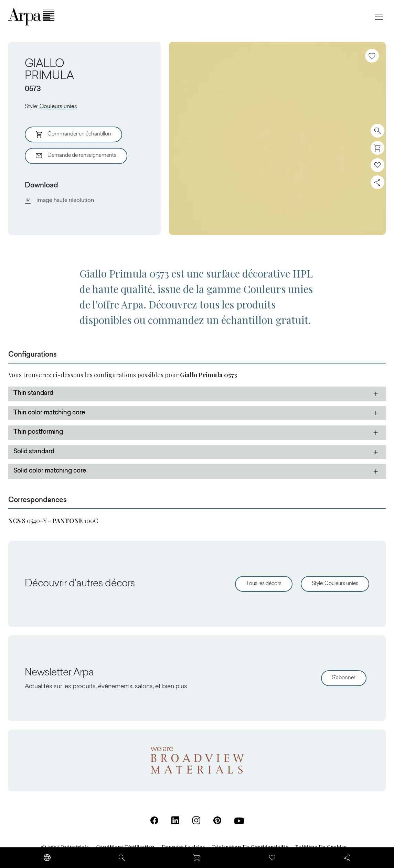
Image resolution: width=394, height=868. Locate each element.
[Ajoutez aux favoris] (372, 56)
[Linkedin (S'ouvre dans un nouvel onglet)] (175, 820)
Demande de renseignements (76, 156)
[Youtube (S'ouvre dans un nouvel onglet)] (239, 821)
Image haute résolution (59, 200)
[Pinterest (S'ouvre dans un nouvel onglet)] (217, 820)
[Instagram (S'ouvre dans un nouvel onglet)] (196, 820)
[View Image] (277, 138)
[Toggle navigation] (379, 17)
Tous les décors (264, 584)
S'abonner (344, 678)
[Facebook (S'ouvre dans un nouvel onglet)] (154, 820)
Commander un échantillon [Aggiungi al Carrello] (73, 134)
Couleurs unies (58, 107)
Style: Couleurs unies (335, 584)
